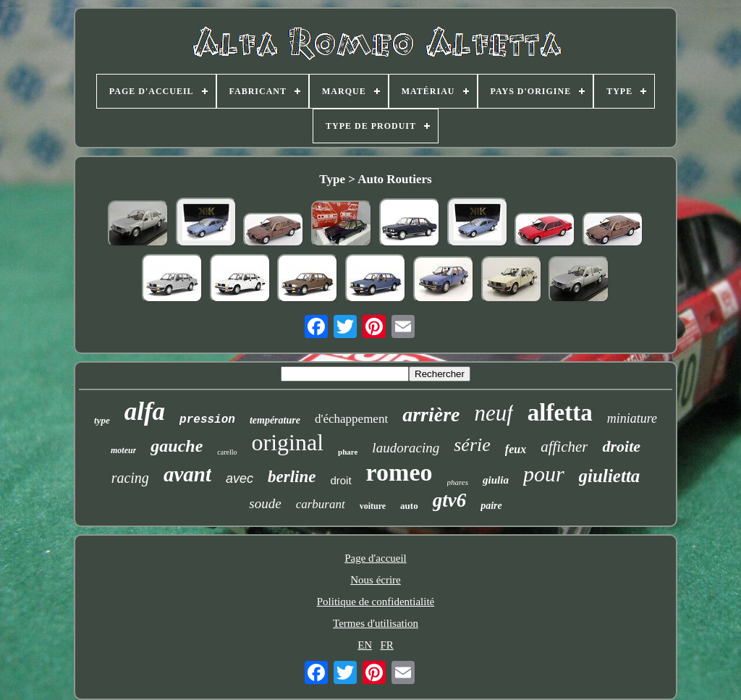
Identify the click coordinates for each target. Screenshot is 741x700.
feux (516, 449)
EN (365, 645)
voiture (373, 506)
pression (207, 420)
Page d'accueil (376, 558)
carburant (321, 504)
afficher (564, 447)
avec (240, 478)
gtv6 (450, 500)
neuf (493, 413)
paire (491, 506)
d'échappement (351, 419)
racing (130, 478)
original (288, 442)
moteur (123, 450)
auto (409, 506)
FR (386, 645)
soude (265, 503)
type (102, 420)
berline (292, 477)
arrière (431, 414)
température (275, 420)
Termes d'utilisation (376, 623)
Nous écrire (376, 580)
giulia (496, 480)
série (472, 445)
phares (458, 482)
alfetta (560, 413)
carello (227, 452)
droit (340, 480)
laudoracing (406, 448)
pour (544, 474)
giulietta (610, 476)
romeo (399, 472)
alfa (145, 412)
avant (187, 474)
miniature (632, 418)
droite (621, 446)
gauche (177, 446)
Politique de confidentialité (376, 602)
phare (348, 452)
